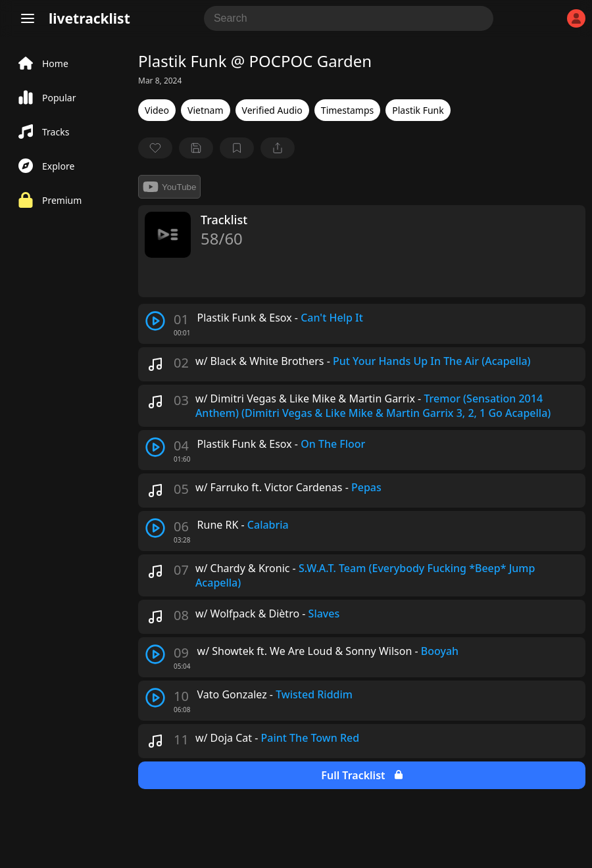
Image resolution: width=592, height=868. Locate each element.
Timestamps (347, 110)
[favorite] (155, 148)
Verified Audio (272, 110)
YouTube (169, 187)
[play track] (155, 321)
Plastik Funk (418, 110)
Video (157, 110)
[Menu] (28, 18)
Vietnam (206, 110)
